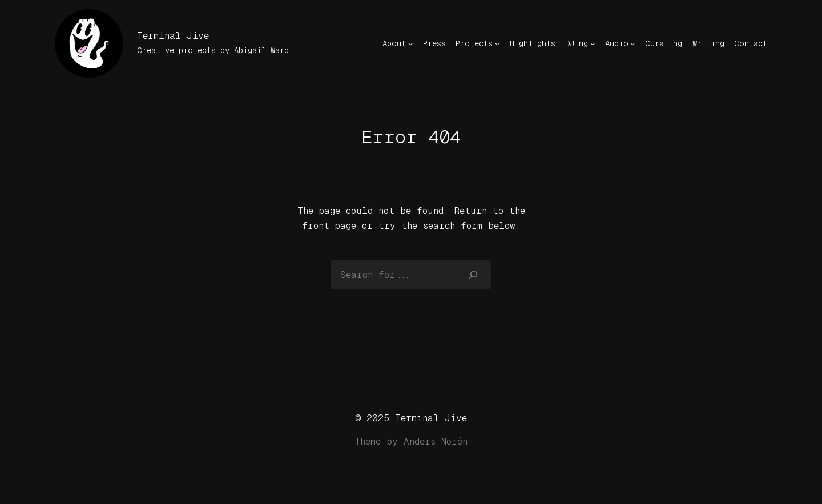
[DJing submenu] (593, 43)
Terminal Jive (173, 36)
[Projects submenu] (497, 43)
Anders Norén (436, 441)
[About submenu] (410, 43)
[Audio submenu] (632, 43)
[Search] (474, 275)
